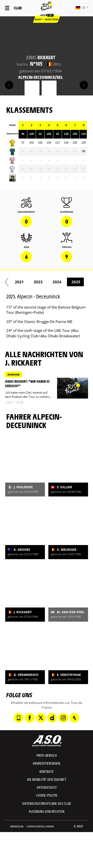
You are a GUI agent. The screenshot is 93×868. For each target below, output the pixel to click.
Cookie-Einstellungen (40, 826)
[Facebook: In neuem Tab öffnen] (30, 718)
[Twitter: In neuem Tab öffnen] (41, 718)
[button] (82, 8)
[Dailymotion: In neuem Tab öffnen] (52, 718)
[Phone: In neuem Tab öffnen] (19, 718)
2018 (46, 282)
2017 (28, 282)
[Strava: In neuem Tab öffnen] (74, 718)
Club (18, 8)
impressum (17, 826)
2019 (65, 282)
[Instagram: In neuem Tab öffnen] (63, 718)
